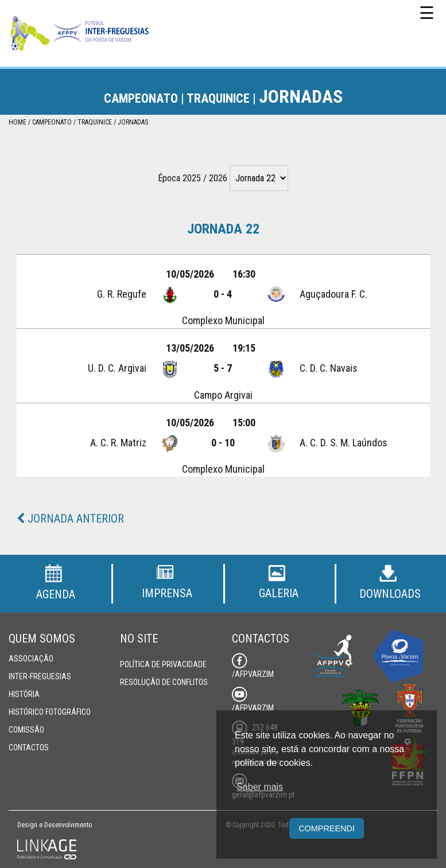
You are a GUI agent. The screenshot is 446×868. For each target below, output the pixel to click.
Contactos (29, 748)
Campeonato (52, 122)
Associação (31, 659)
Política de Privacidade (163, 664)
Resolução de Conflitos (164, 682)
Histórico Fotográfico (50, 712)
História (24, 694)
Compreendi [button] (327, 828)
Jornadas (133, 122)
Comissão (26, 730)
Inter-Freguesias (40, 676)
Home (18, 122)
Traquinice (95, 122)
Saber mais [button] (260, 787)
